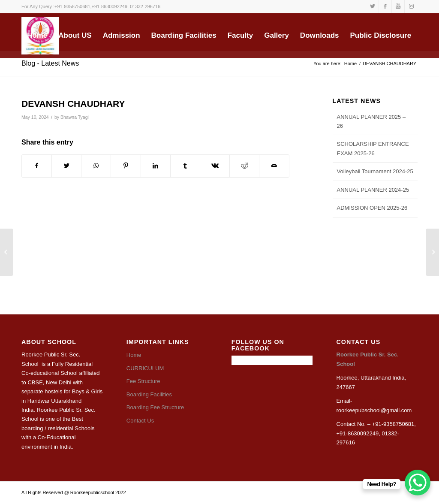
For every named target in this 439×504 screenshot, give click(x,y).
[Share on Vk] (215, 166)
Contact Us (140, 421)
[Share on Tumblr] (185, 166)
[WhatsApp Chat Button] (418, 483)
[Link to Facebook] (385, 6)
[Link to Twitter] (372, 6)
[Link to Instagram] (411, 6)
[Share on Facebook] (37, 166)
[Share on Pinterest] (126, 166)
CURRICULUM (145, 368)
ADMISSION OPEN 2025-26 (372, 208)
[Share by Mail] (274, 166)
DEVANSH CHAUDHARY (73, 104)
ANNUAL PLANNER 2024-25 (373, 190)
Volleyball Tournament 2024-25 (375, 171)
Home (134, 355)
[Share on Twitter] (66, 166)
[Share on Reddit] (244, 166)
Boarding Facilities (149, 394)
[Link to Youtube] (398, 6)
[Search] (80, 73)
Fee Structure (143, 381)
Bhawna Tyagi (75, 117)
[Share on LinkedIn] (156, 166)
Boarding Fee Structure (155, 407)
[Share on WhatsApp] (96, 166)
